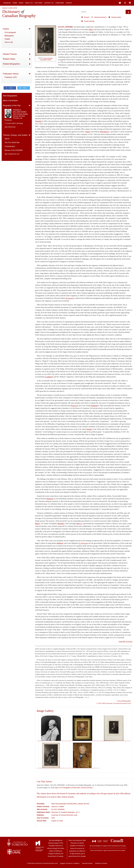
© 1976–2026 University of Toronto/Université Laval (114, 703)
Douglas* (39, 121)
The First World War (12, 143)
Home (15, 3)
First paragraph (10, 32)
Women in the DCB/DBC (14, 150)
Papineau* (95, 406)
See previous (10, 127)
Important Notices (87, 863)
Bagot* (38, 524)
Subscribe (60, 3)
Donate (69, 3)
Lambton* (49, 377)
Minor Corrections (10, 101)
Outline (6, 29)
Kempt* (89, 429)
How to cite (9, 42)
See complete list (12, 154)
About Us (29, 3)
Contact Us (49, 3)
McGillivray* (105, 132)
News (21, 3)
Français (7, 3)
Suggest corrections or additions (70, 863)
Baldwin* (60, 543)
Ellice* (91, 29)
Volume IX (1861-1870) (10, 8)
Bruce (79, 524)
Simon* (88, 132)
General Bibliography (124, 701)
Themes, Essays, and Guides (15, 135)
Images (7, 39)
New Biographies (10, 96)
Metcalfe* (61, 524)
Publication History (11, 74)
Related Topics (9, 59)
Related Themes (10, 54)
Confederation (10, 146)
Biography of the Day (12, 105)
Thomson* (50, 499)
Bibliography (9, 36)
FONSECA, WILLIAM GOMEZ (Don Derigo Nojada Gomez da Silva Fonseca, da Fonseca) (16, 115)
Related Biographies (11, 64)
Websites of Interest (101, 863)
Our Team (38, 3)
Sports (7, 139)
